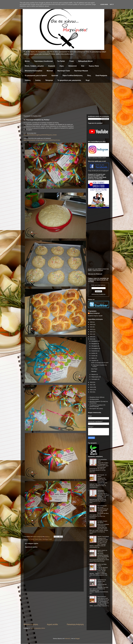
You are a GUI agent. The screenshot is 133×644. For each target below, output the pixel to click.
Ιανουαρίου (95, 379)
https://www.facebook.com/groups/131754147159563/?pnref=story (42, 140)
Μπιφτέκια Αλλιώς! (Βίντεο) (97, 397)
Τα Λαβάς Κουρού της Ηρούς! (102, 522)
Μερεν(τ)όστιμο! (102, 597)
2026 (92, 322)
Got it (112, 4)
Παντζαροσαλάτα (94, 399)
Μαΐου (93, 358)
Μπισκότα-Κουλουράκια (34, 71)
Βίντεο (27, 61)
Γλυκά (71, 61)
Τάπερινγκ (49, 80)
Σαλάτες (28, 80)
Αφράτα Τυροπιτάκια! (103, 536)
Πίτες (89, 76)
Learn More (104, 4)
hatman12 (68, 639)
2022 (92, 332)
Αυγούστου (95, 351)
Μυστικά (50, 71)
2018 (92, 382)
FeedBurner (102, 294)
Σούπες (38, 80)
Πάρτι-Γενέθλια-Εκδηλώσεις (73, 76)
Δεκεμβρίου (95, 341)
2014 (92, 392)
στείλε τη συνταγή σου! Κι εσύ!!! (100, 363)
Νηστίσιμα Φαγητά (81, 71)
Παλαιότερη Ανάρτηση (75, 624)
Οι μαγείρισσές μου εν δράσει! (36, 76)
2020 (92, 337)
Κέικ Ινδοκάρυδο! (102, 506)
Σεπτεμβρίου (95, 348)
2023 (92, 329)
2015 (92, 390)
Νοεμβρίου (95, 344)
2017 (92, 385)
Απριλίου (94, 361)
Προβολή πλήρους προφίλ (95, 316)
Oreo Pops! (94, 369)
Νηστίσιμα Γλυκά (64, 71)
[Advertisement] (67, 99)
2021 (92, 334)
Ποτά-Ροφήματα (101, 76)
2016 (92, 387)
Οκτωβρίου (95, 346)
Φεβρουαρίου (95, 377)
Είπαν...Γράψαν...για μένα (34, 66)
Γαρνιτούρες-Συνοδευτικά (43, 61)
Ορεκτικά (55, 76)
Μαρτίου (94, 374)
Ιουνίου (94, 356)
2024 (92, 327)
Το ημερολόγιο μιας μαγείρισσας (69, 80)
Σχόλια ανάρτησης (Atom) (38, 628)
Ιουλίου (94, 353)
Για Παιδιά (61, 61)
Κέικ (83, 66)
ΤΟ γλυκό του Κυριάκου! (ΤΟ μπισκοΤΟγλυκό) (97, 406)
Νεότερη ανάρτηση (31, 624)
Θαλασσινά (72, 66)
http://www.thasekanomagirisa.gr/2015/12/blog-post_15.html (40, 135)
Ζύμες (62, 66)
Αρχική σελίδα (52, 624)
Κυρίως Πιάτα (94, 66)
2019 (92, 339)
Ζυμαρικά (52, 66)
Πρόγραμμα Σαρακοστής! (101, 491)
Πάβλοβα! (94, 371)
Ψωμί (88, 80)
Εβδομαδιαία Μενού (85, 61)
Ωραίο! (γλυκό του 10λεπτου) (102, 551)
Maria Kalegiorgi (95, 313)
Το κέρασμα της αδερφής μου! (102, 580)
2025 (92, 324)
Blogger (78, 639)
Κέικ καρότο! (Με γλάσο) (96, 409)
